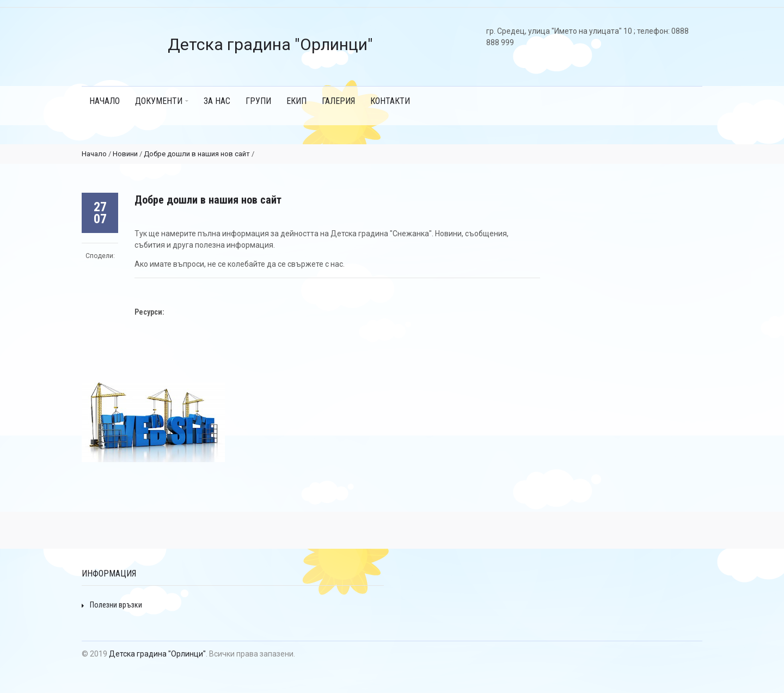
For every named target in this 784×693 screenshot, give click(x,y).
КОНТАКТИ (390, 101)
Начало (105, 101)
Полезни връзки (112, 605)
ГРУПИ (258, 101)
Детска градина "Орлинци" (157, 654)
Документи (162, 101)
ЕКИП (296, 101)
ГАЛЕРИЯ (338, 101)
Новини (125, 154)
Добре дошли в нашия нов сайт (197, 154)
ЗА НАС (217, 101)
